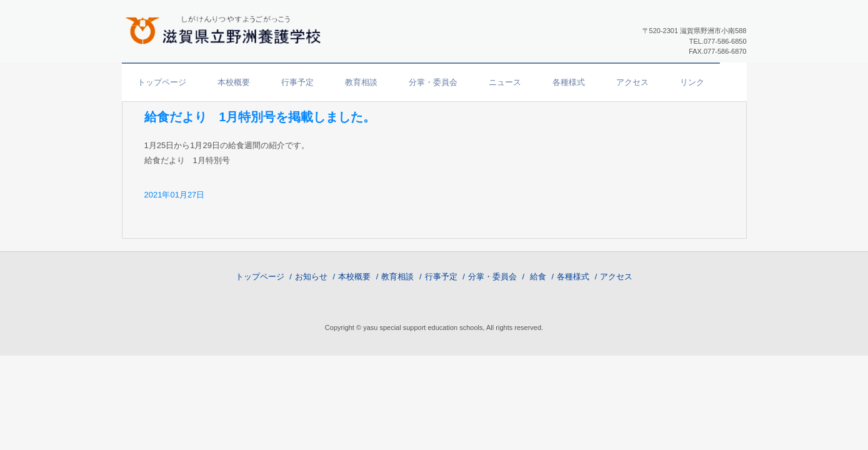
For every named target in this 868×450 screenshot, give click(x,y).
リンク (692, 82)
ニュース (505, 82)
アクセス (632, 82)
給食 (538, 277)
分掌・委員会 (433, 82)
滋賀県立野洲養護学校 (228, 29)
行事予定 (297, 82)
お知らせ (311, 277)
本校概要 (234, 82)
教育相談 (361, 82)
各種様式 (569, 82)
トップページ (162, 82)
